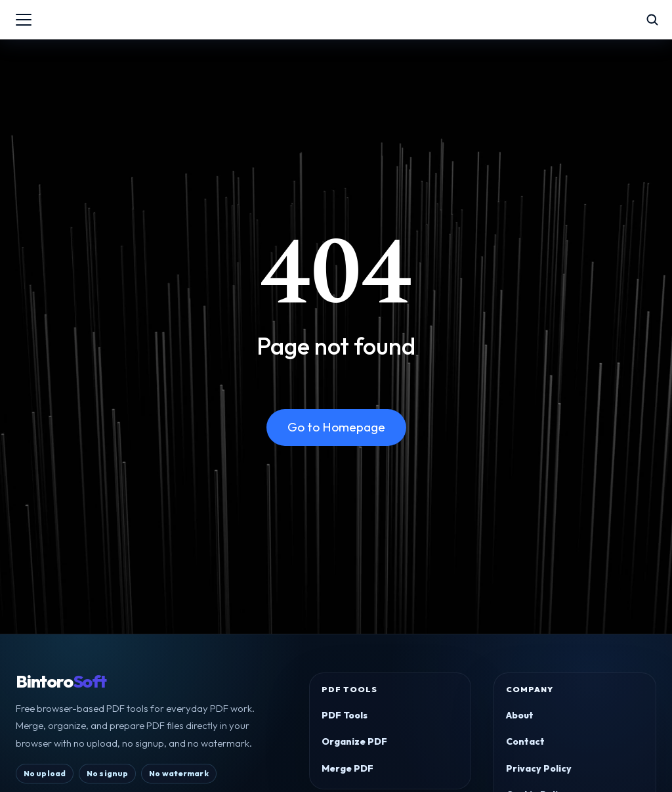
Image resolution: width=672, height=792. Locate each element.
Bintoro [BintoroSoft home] (61, 681)
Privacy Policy (539, 768)
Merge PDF (347, 768)
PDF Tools (345, 715)
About (520, 715)
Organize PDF (354, 741)
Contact (525, 741)
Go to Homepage (336, 427)
